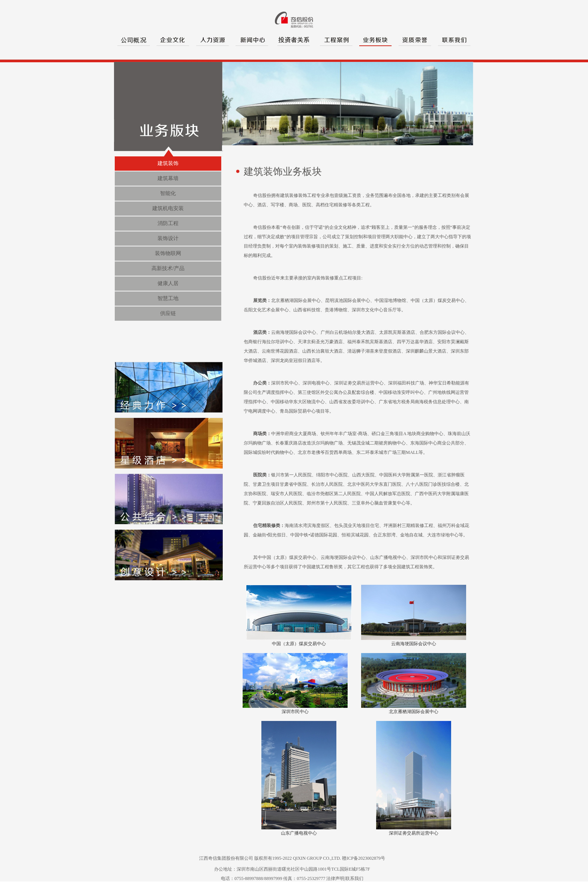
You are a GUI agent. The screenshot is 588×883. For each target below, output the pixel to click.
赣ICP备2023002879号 (364, 858)
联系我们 (354, 878)
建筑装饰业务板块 (283, 172)
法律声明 (335, 878)
